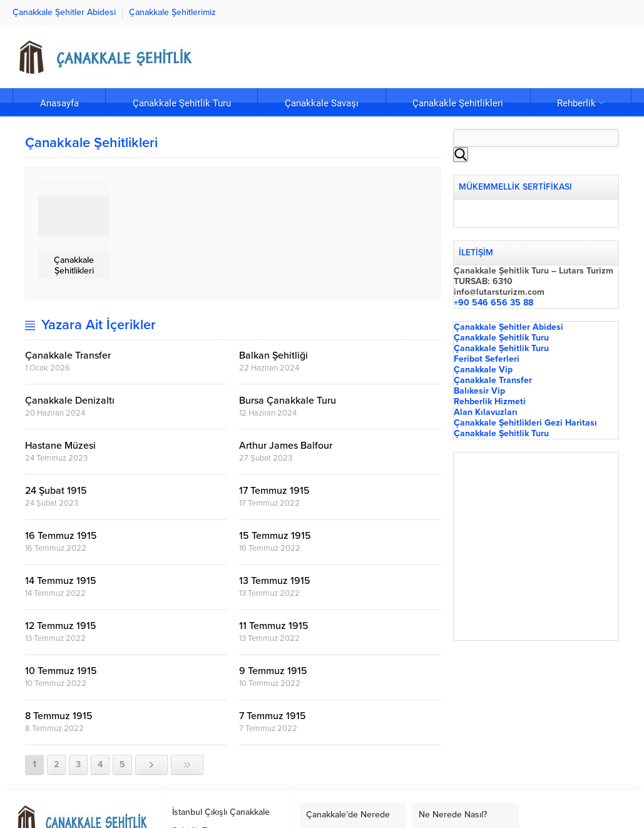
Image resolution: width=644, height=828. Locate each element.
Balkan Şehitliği (273, 355)
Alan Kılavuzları (486, 412)
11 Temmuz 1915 (274, 626)
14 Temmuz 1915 (61, 581)
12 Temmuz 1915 (61, 626)
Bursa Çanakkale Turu (288, 401)
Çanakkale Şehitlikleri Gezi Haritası (525, 423)
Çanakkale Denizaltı (70, 401)
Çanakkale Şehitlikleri (74, 265)
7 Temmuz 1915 (273, 716)
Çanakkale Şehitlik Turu (501, 338)
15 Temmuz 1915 (275, 536)
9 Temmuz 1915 (273, 671)
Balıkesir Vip (479, 391)
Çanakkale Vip (483, 370)
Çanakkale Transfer (68, 355)
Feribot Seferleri (487, 359)
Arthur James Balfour (286, 446)
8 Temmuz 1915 (59, 716)
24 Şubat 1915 (56, 491)
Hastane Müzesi (60, 446)
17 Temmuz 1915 (274, 491)
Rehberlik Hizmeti (490, 401)
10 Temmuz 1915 (61, 671)
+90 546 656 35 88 (493, 303)
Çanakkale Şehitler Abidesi (509, 327)
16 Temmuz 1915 (61, 536)
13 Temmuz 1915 (276, 581)
